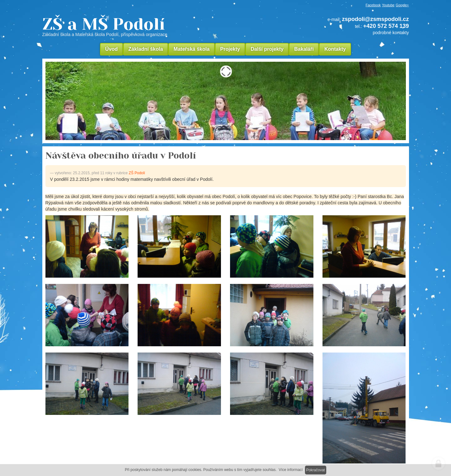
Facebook (373, 5)
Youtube (388, 5)
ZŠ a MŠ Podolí (147, 26)
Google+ (402, 5)
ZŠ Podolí (137, 173)
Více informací (291, 470)
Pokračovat (316, 470)
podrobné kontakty (391, 33)
